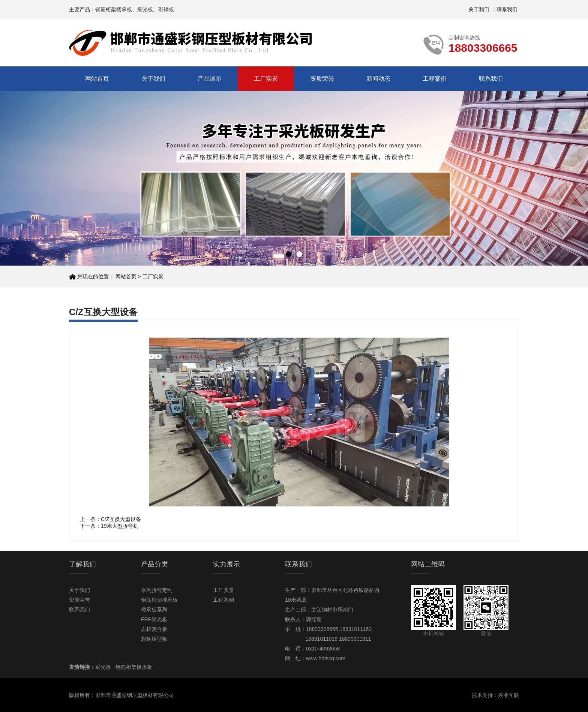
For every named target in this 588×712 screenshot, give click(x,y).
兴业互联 (508, 695)
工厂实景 (266, 79)
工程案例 (435, 79)
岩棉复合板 (154, 629)
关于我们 (479, 9)
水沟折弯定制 (157, 590)
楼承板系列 (154, 610)
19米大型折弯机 (120, 526)
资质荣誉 (322, 79)
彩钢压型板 (154, 639)
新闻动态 (378, 79)
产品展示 (210, 79)
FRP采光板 (154, 619)
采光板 (145, 9)
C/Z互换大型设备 (121, 519)
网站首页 (97, 79)
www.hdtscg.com (326, 658)
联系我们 (507, 9)
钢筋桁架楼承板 (114, 9)
